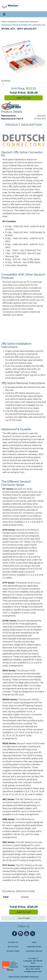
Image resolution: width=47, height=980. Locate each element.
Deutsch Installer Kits (22, 25)
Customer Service (34, 951)
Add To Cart (23, 98)
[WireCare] (13, 6)
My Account (13, 947)
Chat (34, 942)
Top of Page (23, 918)
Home (4, 22)
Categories (13, 22)
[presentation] (5, 6)
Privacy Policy (13, 951)
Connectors (24, 22)
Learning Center (34, 947)
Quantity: (6, 81)
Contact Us (13, 942)
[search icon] (42, 14)
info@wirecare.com (33, 971)
